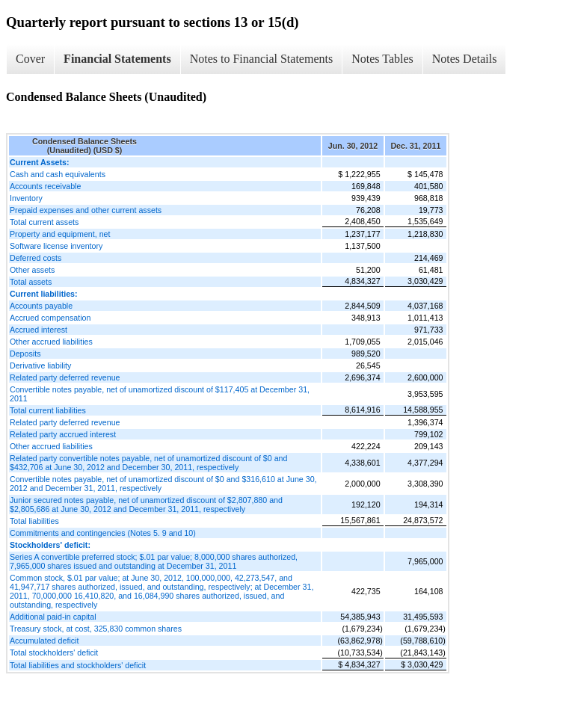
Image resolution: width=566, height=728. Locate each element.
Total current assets (44, 222)
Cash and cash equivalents (58, 174)
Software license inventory (56, 246)
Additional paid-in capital (53, 617)
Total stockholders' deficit (54, 653)
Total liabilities (34, 521)
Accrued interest (39, 330)
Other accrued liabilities (51, 342)
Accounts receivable (45, 186)
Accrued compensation (50, 318)
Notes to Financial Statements (262, 59)
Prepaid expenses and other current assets (86, 210)
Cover (30, 59)
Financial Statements (117, 59)
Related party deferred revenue (65, 377)
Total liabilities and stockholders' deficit (78, 665)
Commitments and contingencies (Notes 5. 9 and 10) (103, 533)
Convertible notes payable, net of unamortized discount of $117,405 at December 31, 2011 (160, 394)
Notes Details (465, 59)
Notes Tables (382, 59)
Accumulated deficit (44, 641)
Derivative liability (40, 365)
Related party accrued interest (63, 434)
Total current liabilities (48, 410)
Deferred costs (36, 258)
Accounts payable (41, 306)
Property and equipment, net (60, 234)
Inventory (26, 198)
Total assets (31, 282)
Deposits (25, 354)
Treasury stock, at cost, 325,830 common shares (96, 629)
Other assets (32, 270)
